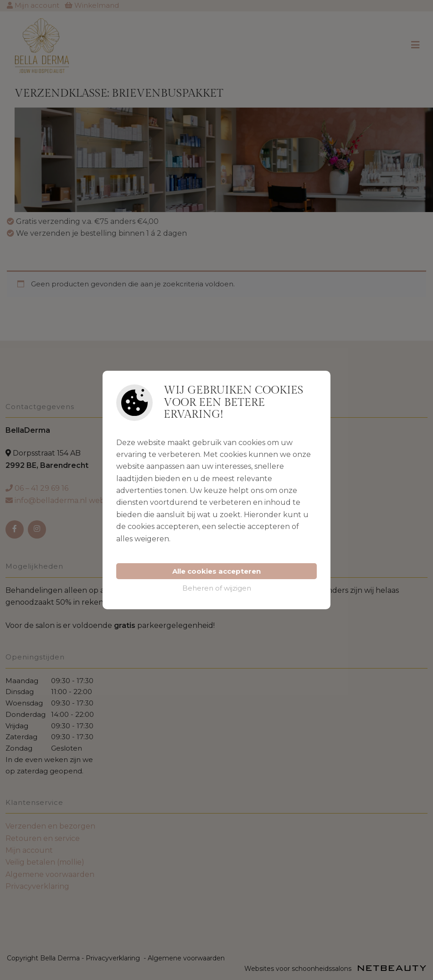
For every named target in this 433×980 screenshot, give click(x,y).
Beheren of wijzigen (217, 588)
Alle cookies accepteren (216, 571)
